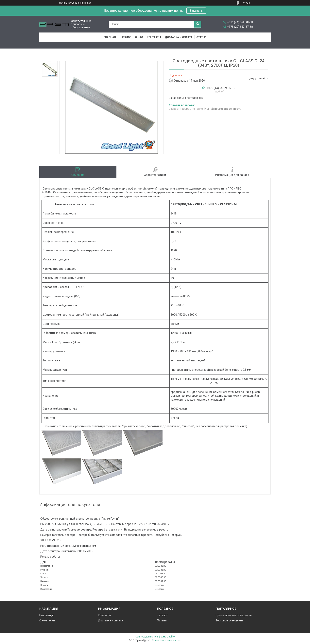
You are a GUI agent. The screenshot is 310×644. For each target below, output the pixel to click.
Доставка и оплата (179, 37)
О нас (139, 37)
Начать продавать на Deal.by (75, 3)
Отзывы (162, 620)
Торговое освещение (230, 620)
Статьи (201, 37)
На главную (47, 615)
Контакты (154, 37)
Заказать (196, 11)
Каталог (125, 37)
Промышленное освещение (234, 615)
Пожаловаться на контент (167, 640)
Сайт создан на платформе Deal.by (155, 637)
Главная (110, 37)
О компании (47, 620)
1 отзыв (246, 3)
